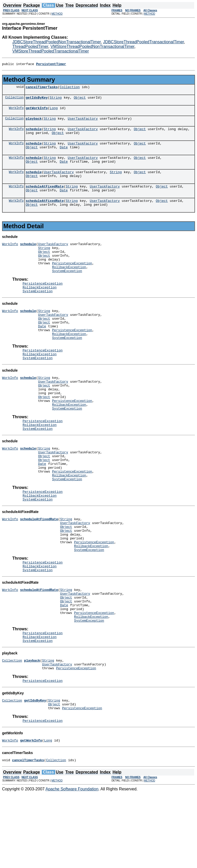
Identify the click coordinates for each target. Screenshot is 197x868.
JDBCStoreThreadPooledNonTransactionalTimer (57, 42)
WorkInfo (16, 111)
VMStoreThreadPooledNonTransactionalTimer (92, 46)
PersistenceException (72, 281)
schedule (34, 133)
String (56, 100)
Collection (70, 88)
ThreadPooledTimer (30, 46)
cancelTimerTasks (42, 88)
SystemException (67, 290)
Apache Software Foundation (72, 864)
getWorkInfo (37, 111)
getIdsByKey (37, 100)
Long (54, 111)
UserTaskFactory (83, 122)
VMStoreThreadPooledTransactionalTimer (51, 51)
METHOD (57, 14)
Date (64, 154)
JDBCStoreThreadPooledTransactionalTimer (144, 42)
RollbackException (69, 285)
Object (80, 100)
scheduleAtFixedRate (45, 197)
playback (34, 122)
